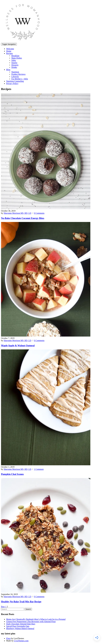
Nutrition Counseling (15, 81)
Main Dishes (17, 58)
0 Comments (39, 213)
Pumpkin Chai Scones (12, 474)
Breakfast (15, 56)
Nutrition (15, 72)
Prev (3, 607)
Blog (8, 70)
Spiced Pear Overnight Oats (18, 626)
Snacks (14, 63)
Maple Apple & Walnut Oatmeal (18, 345)
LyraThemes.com (21, 641)
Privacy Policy (12, 83)
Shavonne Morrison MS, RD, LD (17, 213)
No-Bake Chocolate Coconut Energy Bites (23, 218)
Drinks (14, 67)
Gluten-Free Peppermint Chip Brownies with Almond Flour (31, 622)
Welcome (10, 49)
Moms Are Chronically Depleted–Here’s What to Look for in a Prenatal (36, 619)
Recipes (10, 53)
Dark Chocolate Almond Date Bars (21, 624)
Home (9, 51)
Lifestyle (15, 77)
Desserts (15, 65)
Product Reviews (18, 74)
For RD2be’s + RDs (20, 79)
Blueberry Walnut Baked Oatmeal (20, 628)
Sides (14, 60)
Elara (8, 638)
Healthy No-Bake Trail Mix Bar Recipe (21, 602)
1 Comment (39, 469)
